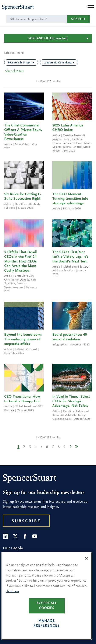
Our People (13, 548)
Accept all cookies (47, 606)
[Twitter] (15, 536)
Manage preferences (47, 623)
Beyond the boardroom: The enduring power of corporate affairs (23, 339)
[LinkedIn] (6, 536)
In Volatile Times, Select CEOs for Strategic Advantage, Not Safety (71, 401)
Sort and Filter (48, 39)
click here (12, 591)
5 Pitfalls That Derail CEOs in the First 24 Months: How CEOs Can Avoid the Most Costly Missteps (20, 261)
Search (78, 19)
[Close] (86, 558)
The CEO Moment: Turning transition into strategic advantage (70, 199)
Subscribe (26, 521)
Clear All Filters (15, 71)
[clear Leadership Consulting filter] (75, 62)
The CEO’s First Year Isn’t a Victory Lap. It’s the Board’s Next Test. (70, 257)
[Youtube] (35, 536)
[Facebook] (25, 536)
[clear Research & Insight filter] (35, 62)
